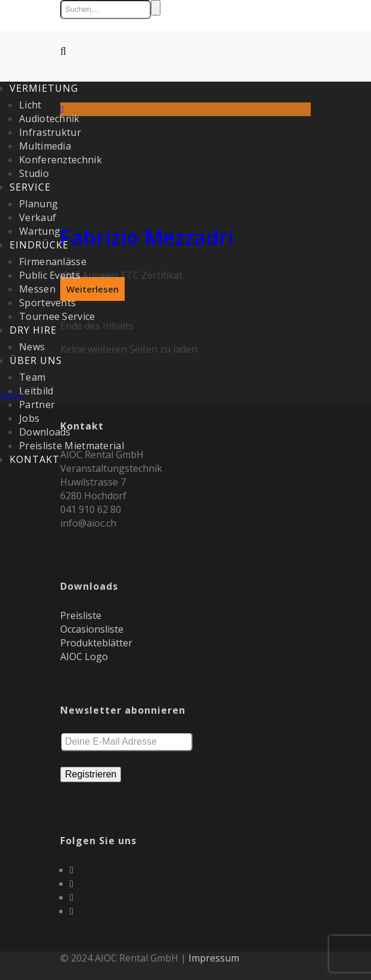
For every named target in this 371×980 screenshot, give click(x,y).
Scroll (12, 396)
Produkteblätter (96, 643)
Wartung (40, 231)
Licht (30, 105)
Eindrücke (39, 245)
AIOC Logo (84, 657)
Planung (38, 204)
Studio (34, 173)
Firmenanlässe (53, 262)
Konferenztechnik (61, 160)
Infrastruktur (50, 132)
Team (32, 377)
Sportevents (47, 303)
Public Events (50, 275)
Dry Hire (33, 330)
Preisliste (81, 615)
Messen (37, 289)
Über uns (36, 360)
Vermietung (44, 88)
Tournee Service (57, 316)
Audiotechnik (50, 119)
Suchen (156, 8)
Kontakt (35, 459)
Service (30, 187)
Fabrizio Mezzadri (147, 237)
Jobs (29, 418)
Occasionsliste (92, 629)
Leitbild (36, 391)
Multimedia (45, 146)
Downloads (45, 432)
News (32, 347)
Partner (37, 405)
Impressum (214, 958)
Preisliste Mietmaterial (72, 446)
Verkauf (38, 217)
